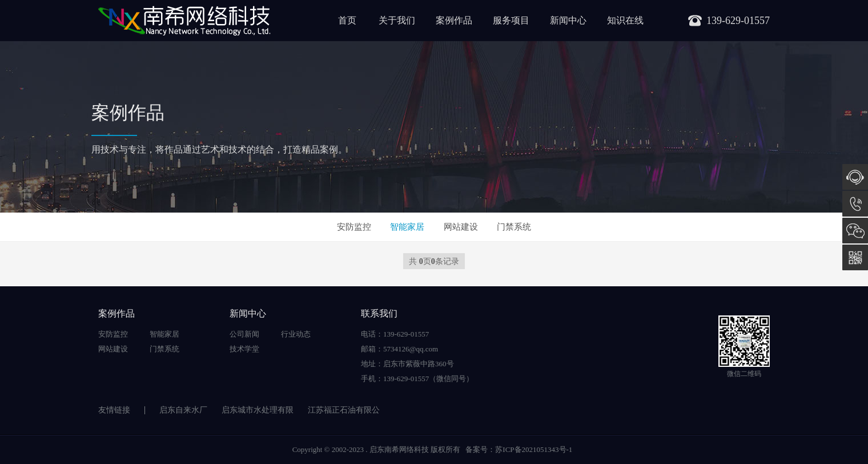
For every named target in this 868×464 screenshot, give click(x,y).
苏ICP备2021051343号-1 (534, 449)
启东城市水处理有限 (258, 410)
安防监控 (354, 227)
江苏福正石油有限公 (344, 410)
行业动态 (296, 334)
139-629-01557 (855, 204)
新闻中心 (568, 20)
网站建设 (461, 227)
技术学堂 (244, 349)
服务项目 (511, 20)
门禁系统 (514, 227)
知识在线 (625, 20)
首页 (347, 20)
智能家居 (407, 227)
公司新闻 (244, 334)
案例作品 (454, 20)
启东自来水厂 (183, 410)
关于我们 (397, 20)
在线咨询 (855, 177)
